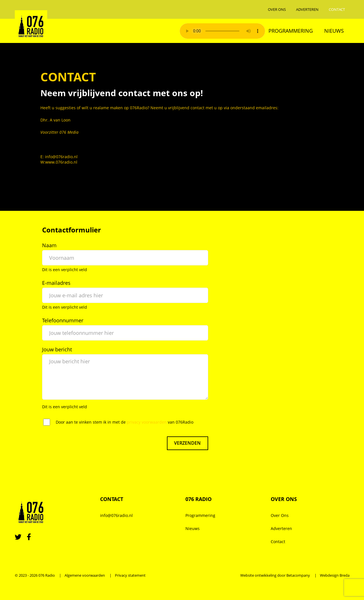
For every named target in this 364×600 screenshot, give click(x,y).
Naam (49, 245)
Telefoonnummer (63, 320)
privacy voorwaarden (147, 422)
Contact (337, 9)
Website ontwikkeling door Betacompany (275, 575)
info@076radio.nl (116, 515)
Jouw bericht (57, 349)
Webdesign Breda (335, 575)
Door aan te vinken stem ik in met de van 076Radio (125, 422)
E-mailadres (56, 283)
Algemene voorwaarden (85, 575)
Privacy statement (130, 575)
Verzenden (187, 443)
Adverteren (307, 9)
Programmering (291, 31)
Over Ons (277, 9)
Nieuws (334, 31)
